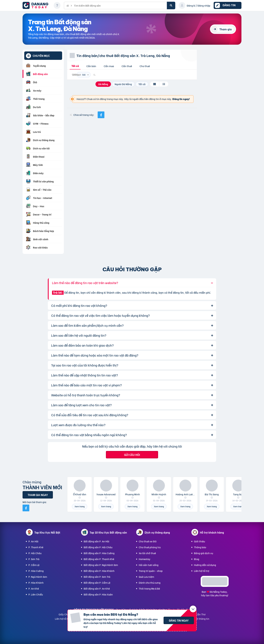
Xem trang (80, 506)
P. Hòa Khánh (36, 583)
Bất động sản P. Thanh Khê (99, 559)
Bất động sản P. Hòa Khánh (99, 571)
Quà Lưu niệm (146, 577)
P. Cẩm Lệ (34, 565)
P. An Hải (33, 541)
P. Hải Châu (35, 553)
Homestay (145, 559)
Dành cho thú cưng (150, 583)
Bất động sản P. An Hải (96, 541)
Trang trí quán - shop (151, 571)
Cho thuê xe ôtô (148, 541)
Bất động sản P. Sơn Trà (97, 577)
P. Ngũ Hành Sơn (38, 577)
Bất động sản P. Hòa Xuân (98, 594)
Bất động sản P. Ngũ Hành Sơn (101, 565)
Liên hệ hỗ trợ (202, 571)
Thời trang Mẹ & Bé (149, 588)
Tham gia (226, 29)
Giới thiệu (199, 541)
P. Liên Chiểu (36, 594)
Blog (197, 559)
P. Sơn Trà (34, 559)
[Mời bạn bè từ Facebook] (26, 508)
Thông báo (200, 547)
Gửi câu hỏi (132, 455)
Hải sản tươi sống (149, 565)
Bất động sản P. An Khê (97, 588)
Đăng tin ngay (179, 620)
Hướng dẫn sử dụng (205, 565)
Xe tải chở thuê (147, 553)
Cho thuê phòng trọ (150, 547)
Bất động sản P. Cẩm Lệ (97, 583)
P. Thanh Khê (36, 547)
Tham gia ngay (38, 495)
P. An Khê (34, 588)
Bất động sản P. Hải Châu (98, 547)
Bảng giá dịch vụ (203, 553)
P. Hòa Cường (36, 571)
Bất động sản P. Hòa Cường (99, 553)
